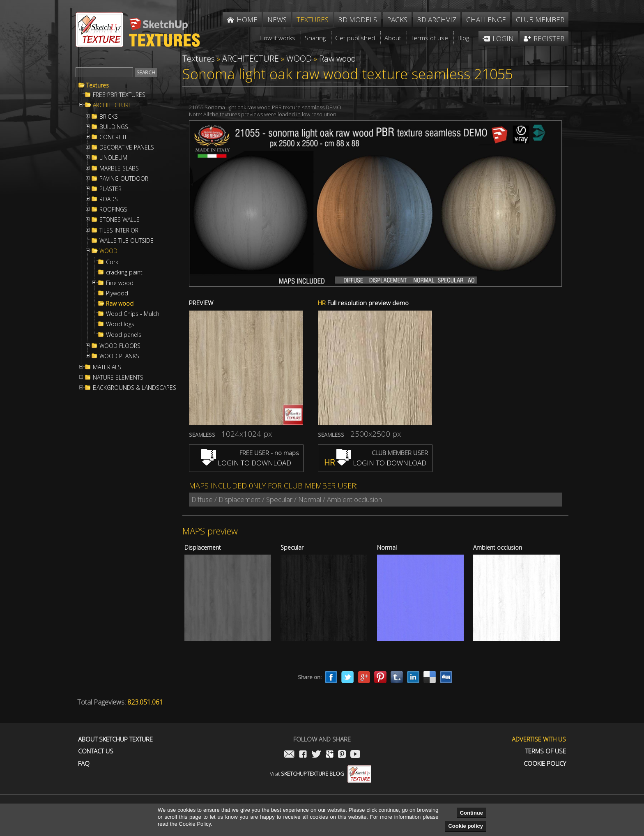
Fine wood (120, 283)
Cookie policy (466, 826)
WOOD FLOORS (120, 346)
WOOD (108, 251)
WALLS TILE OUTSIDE (126, 241)
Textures (98, 85)
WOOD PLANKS (119, 356)
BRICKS (109, 117)
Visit (321, 774)
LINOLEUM (113, 158)
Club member (540, 20)
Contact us (96, 751)
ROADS (109, 199)
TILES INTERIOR (119, 230)
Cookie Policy (545, 763)
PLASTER (110, 189)
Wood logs (120, 324)
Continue (471, 813)
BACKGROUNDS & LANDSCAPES (135, 388)
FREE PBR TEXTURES (119, 95)
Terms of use (546, 751)
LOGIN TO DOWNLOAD (246, 463)
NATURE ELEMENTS (118, 378)
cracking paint (124, 272)
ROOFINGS (113, 210)
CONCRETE (114, 137)
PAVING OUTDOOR (124, 179)
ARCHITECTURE (112, 105)
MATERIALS (107, 367)
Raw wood (120, 304)
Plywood (117, 293)
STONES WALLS (120, 220)
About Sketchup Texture (115, 739)
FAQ (84, 763)
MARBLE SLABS (119, 168)
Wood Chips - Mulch (133, 314)
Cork (112, 262)
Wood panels (124, 335)
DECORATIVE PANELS (127, 147)
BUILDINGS (114, 127)
